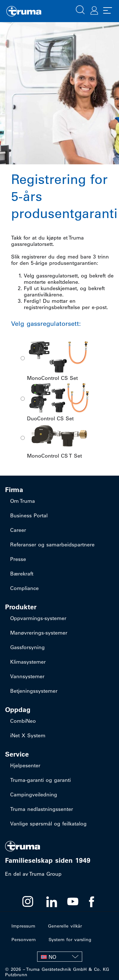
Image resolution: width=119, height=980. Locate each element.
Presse (18, 559)
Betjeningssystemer (34, 691)
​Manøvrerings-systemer (39, 633)
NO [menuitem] (52, 957)
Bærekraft (22, 574)
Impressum (23, 926)
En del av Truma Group (33, 874)
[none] (60, 957)
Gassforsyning (27, 647)
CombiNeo (23, 721)
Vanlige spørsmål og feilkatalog (48, 824)
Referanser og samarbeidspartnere (52, 545)
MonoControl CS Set (59, 360)
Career (18, 530)
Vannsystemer (27, 676)
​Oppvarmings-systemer (38, 618)
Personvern (24, 940)
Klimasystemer (28, 662)
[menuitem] (60, 957)
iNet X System (28, 735)
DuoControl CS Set (59, 401)
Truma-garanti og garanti (40, 780)
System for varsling (70, 940)
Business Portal (29, 515)
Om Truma (23, 501)
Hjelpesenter (25, 765)
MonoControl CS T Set (59, 440)
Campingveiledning (34, 794)
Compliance (24, 588)
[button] (80, 9)
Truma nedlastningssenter (42, 809)
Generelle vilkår (65, 926)
